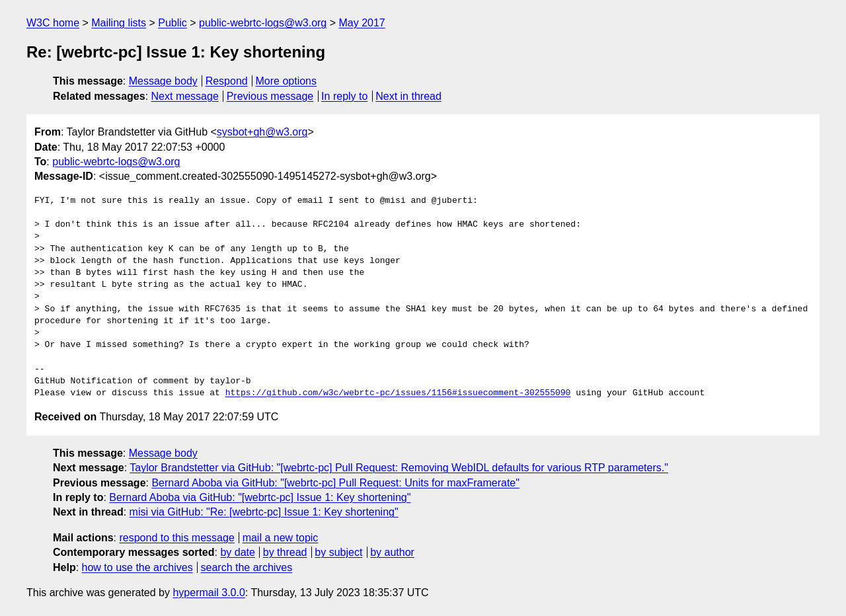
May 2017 (362, 23)
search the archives (247, 567)
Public (173, 23)
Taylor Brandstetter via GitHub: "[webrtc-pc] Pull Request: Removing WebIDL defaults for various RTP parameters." (399, 468)
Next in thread (408, 96)
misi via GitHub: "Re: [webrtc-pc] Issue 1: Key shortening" (264, 512)
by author (392, 552)
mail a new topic (281, 538)
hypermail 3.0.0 (209, 593)
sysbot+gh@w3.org (262, 132)
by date (237, 552)
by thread (285, 552)
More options (287, 81)
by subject (338, 552)
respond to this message (176, 538)
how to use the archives (137, 567)
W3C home (53, 23)
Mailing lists (119, 23)
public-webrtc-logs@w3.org (263, 23)
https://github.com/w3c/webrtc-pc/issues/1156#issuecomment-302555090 (398, 393)
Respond (227, 81)
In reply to (344, 96)
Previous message (270, 96)
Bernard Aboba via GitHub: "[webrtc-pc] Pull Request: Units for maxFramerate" (335, 483)
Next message (185, 96)
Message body (163, 81)
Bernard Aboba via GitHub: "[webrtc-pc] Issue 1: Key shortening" (260, 497)
